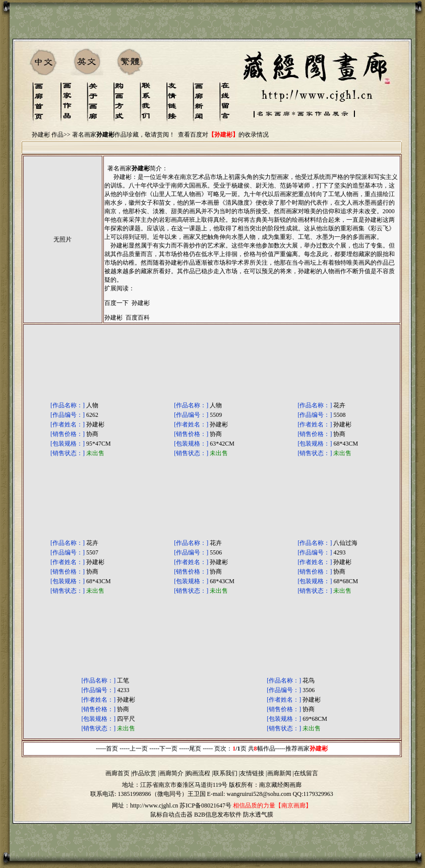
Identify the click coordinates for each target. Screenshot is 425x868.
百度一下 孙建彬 (127, 303)
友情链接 (252, 773)
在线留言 (306, 773)
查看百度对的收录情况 (223, 135)
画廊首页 (117, 773)
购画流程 (198, 773)
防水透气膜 (258, 815)
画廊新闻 (279, 773)
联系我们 (225, 773)
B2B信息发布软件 (218, 815)
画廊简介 (171, 773)
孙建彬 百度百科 (127, 318)
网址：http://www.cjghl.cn (145, 805)
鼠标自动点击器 (171, 815)
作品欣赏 (144, 773)
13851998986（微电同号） (153, 794)
